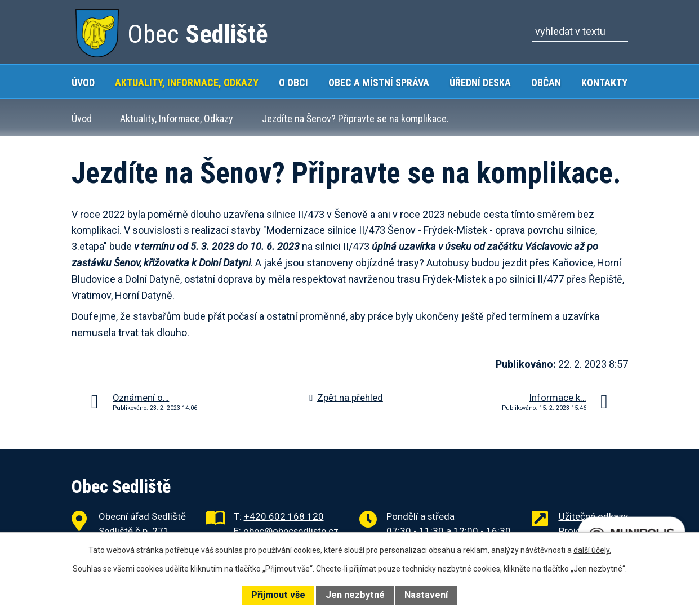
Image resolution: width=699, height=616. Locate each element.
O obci (293, 82)
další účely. (592, 550)
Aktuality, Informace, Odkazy (187, 82)
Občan (546, 82)
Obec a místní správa (379, 82)
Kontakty (604, 82)
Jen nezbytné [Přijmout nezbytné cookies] (355, 595)
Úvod (83, 82)
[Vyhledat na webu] (580, 32)
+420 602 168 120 (284, 516)
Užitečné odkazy (593, 516)
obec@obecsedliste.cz (291, 531)
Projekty (576, 531)
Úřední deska (480, 82)
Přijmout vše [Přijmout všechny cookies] (278, 595)
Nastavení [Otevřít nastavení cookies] (426, 595)
